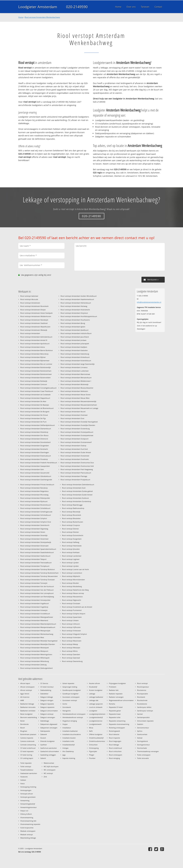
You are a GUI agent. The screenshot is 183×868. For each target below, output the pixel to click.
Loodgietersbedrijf (96, 717)
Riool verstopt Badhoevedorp (73, 508)
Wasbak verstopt (27, 834)
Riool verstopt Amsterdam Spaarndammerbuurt (38, 549)
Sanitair (140, 714)
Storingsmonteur (143, 745)
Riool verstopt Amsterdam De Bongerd (35, 412)
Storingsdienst (142, 741)
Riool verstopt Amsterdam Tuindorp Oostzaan (38, 580)
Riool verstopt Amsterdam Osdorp (73, 446)
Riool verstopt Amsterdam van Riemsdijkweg (37, 597)
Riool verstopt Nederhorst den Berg (75, 590)
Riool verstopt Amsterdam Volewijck (34, 610)
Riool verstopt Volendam (71, 637)
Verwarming (25, 800)
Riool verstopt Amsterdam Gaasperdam (35, 466)
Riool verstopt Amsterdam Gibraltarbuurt (36, 476)
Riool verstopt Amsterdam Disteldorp (34, 432)
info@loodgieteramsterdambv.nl (149, 302)
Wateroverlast (49, 763)
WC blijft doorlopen (51, 766)
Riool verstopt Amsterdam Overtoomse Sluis (77, 463)
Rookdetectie (142, 704)
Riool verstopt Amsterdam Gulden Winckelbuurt (79, 296)
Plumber (92, 758)
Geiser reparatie (68, 683)
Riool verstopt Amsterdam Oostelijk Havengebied (79, 422)
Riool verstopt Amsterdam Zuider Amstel (77, 495)
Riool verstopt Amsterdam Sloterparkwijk (36, 542)
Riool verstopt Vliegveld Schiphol (74, 634)
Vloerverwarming (27, 817)
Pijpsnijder (93, 751)
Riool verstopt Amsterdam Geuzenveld (35, 473)
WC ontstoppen (50, 770)
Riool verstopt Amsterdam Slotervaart (34, 546)
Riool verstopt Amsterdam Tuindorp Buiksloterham (39, 573)
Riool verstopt (142, 683)
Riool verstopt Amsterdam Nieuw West (75, 398)
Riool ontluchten (115, 751)
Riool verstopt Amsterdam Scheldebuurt (35, 508)
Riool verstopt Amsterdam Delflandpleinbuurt (38, 425)
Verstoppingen (26, 790)
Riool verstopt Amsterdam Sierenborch (35, 525)
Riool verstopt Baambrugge (72, 505)
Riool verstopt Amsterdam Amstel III (34, 340)
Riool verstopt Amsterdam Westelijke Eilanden (38, 644)
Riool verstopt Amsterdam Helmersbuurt (76, 303)
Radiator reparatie (116, 694)
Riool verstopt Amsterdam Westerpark (35, 648)
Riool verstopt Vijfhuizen (71, 627)
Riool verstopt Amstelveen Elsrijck (33, 310)
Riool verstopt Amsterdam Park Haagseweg (77, 469)
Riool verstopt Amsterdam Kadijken (74, 347)
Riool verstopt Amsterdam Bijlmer (33, 357)
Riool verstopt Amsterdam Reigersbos (34, 491)
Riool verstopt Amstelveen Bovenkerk (34, 306)
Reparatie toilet (115, 717)
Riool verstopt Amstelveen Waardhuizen (35, 327)
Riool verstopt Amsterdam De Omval (34, 415)
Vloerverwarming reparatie (30, 824)
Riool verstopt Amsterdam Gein (32, 469)
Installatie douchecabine (72, 734)
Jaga (64, 755)
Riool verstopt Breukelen (71, 518)
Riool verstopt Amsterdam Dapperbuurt (35, 398)
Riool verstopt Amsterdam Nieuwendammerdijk (78, 401)
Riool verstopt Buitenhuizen (73, 522)
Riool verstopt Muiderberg (72, 586)
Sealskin (140, 724)
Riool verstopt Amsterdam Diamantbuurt (36, 429)
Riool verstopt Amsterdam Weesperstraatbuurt (38, 627)
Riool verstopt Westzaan (71, 648)
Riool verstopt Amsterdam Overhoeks (75, 459)
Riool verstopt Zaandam (71, 654)
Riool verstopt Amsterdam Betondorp (34, 354)
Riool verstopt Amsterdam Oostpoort (75, 439)
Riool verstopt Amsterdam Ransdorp (34, 488)
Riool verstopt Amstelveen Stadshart (34, 323)
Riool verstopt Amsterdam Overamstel (75, 456)
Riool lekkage (114, 745)
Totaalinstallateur (27, 770)
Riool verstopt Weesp (70, 644)
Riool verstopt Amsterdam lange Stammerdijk (78, 364)
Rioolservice (142, 690)
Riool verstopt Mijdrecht (71, 576)
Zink (45, 777)
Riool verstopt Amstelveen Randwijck (34, 320)
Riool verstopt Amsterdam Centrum (34, 384)
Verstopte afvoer (27, 794)
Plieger (92, 755)
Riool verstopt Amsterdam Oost (72, 418)
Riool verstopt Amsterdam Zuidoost (75, 498)
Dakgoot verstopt (47, 714)
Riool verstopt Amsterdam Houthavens (75, 320)
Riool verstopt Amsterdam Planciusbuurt (76, 473)
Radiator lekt (114, 690)
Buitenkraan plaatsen (28, 734)
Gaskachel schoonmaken (50, 751)
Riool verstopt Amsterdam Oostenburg (75, 429)
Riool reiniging (114, 758)
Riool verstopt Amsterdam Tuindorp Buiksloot (38, 569)
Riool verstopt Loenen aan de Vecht (75, 569)
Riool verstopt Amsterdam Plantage (74, 476)
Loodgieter (93, 711)
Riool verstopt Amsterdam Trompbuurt (35, 566)
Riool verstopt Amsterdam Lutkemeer (75, 371)
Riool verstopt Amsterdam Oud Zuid (74, 449)
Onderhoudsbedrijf (96, 738)
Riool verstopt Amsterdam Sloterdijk (34, 535)
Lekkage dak (94, 700)
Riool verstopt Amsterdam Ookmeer (74, 415)
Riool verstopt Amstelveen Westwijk (34, 330)
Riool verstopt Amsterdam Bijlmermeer (35, 361)
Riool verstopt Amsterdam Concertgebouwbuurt (38, 388)
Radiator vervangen (116, 697)
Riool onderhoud (115, 748)
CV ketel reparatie (27, 751)
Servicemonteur (143, 728)
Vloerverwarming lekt (28, 821)
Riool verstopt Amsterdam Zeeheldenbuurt (78, 485)
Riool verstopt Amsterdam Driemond (34, 439)
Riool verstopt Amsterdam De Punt (33, 422)
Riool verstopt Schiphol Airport (74, 614)
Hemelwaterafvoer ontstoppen (74, 714)
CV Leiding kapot (27, 758)
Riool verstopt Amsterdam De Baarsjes (35, 405)
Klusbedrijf (93, 687)
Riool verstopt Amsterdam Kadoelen (74, 350)
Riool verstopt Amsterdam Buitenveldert (35, 378)
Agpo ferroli (25, 694)
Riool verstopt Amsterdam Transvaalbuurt (36, 563)
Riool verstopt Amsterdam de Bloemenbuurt (37, 408)
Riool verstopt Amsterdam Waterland (34, 620)
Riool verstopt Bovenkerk (72, 515)
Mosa (91, 728)
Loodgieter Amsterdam (38, 7)
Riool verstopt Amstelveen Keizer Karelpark (36, 313)
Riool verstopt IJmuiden (71, 549)
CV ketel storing (26, 755)
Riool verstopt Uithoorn (71, 624)
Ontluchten (93, 745)
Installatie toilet (68, 741)
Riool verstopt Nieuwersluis (72, 597)
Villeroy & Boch (26, 814)
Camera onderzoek (27, 741)
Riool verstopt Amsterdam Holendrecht (75, 310)
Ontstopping (94, 748)
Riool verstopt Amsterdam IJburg (73, 323)
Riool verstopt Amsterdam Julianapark (75, 344)
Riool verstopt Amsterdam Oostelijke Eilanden (78, 425)
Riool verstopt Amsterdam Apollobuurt (35, 344)
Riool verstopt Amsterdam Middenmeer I (76, 381)
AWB (22, 700)
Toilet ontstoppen (144, 755)
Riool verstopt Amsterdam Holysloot (74, 313)
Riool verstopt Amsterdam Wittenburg (35, 661)
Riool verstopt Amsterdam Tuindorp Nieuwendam (39, 576)
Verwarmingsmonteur (28, 807)
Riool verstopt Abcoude (29, 299)
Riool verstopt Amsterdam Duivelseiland (35, 442)
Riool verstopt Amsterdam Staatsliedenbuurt (37, 552)
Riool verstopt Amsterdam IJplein (73, 327)
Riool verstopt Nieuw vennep (73, 593)
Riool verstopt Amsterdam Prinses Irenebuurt (37, 485)
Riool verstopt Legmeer (71, 559)
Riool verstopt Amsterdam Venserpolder (35, 600)
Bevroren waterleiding (29, 717)
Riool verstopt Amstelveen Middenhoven (36, 316)
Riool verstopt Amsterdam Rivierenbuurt (36, 505)
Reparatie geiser (115, 711)
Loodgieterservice (96, 721)
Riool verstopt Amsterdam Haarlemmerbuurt (77, 299)
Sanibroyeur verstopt (145, 711)
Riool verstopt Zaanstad (71, 658)
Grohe (65, 704)
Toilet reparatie (26, 763)
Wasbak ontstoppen (28, 831)
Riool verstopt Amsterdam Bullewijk (34, 381)
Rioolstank (141, 697)
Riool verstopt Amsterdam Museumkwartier (77, 388)
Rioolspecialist (142, 694)
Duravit (43, 738)
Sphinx (140, 731)
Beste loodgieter (26, 714)
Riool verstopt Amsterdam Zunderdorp (77, 501)
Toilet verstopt (26, 766)
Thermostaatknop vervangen (148, 751)
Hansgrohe (67, 711)
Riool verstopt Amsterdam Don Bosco (34, 435)
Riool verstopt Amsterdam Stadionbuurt (35, 556)
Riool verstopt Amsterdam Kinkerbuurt (75, 357)
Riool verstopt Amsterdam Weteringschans (36, 654)
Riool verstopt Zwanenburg (72, 661)
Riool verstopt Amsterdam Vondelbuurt (35, 614)
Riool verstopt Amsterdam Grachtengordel (36, 480)
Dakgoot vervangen (48, 717)
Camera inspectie (27, 738)
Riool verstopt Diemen (70, 529)
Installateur (67, 728)
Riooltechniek (142, 700)
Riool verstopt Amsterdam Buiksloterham (36, 371)
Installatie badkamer (70, 731)
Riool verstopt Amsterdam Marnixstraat (75, 374)
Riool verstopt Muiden (70, 583)
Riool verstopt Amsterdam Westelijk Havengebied (39, 641)
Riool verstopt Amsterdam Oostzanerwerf (76, 442)
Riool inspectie (114, 738)
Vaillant (23, 780)
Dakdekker (44, 694)
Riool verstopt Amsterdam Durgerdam (35, 446)
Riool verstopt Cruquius (71, 525)
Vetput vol (24, 811)
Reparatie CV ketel (116, 707)
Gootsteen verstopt (70, 700)
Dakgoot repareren (47, 707)
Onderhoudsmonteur (97, 741)
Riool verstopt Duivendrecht (73, 535)
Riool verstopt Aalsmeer (29, 296)
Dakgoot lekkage (47, 697)
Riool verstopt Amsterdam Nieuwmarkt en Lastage (79, 408)
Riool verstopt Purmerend (72, 610)
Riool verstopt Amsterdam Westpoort (34, 651)
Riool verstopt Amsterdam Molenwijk (75, 384)
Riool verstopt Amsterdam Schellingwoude (36, 512)
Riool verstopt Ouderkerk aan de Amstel (77, 607)
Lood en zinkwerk (96, 707)
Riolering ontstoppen (117, 728)
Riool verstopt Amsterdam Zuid (74, 488)
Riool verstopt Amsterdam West (32, 637)
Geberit (43, 758)
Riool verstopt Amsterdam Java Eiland (75, 337)
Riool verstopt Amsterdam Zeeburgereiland (36, 668)
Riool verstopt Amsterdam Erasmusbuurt (36, 456)
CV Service (44, 683)
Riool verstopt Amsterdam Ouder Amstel (76, 452)
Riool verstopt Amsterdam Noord (73, 412)
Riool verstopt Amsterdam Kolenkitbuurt (76, 361)
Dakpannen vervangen (49, 728)
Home (21, 17)
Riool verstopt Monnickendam (73, 580)
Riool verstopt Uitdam (70, 620)
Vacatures (24, 777)
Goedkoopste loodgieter (72, 690)
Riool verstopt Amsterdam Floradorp (34, 459)
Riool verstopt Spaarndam (72, 617)
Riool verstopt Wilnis (70, 651)
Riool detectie (114, 734)
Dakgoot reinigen (47, 700)
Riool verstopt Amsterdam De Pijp (33, 418)
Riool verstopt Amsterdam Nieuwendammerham (79, 405)
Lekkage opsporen (96, 704)
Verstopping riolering (28, 787)
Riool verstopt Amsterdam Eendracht (34, 449)
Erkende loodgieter (47, 741)
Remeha (112, 704)
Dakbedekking (46, 690)
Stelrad (140, 738)
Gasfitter (44, 745)
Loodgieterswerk (95, 724)
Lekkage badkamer (96, 697)
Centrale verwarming (28, 745)
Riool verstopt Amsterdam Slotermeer (34, 539)
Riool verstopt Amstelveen (30, 303)
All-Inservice (25, 697)
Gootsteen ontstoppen (71, 697)
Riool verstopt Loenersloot (72, 573)
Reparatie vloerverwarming (119, 724)
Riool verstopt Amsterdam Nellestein (74, 391)
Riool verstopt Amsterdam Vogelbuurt (35, 603)
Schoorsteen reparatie (145, 721)
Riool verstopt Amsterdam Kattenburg (75, 354)
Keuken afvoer (94, 683)
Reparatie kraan (115, 714)
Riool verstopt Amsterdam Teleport (33, 559)
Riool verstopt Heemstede (72, 546)
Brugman (24, 731)
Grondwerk (67, 707)
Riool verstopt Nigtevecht (72, 600)
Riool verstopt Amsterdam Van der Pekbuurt (37, 590)
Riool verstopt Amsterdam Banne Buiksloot (37, 350)
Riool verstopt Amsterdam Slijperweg (34, 529)
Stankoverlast (142, 734)
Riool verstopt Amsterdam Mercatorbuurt (76, 378)
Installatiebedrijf (69, 745)
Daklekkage (45, 721)
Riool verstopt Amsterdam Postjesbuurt (75, 480)
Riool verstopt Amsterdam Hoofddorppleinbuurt (79, 316)
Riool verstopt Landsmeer (72, 556)
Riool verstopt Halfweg (71, 542)
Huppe (65, 724)
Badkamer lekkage (27, 704)
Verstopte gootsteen (28, 797)
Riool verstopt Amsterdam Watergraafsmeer (37, 617)
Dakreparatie (45, 731)
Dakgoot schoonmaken (49, 711)
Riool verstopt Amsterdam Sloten (33, 532)
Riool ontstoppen (116, 755)
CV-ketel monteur (47, 687)
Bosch (23, 728)
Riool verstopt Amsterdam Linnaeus (74, 367)
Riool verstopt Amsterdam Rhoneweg (34, 495)
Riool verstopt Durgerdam (72, 539)
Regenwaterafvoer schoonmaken (121, 700)
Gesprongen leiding (70, 687)
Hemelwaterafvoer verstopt (73, 717)
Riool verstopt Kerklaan (71, 552)
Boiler (23, 721)
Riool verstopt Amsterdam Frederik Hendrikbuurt (39, 463)
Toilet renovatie (143, 758)
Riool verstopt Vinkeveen (71, 631)
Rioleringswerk (114, 731)
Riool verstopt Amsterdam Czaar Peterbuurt (37, 391)
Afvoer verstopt (26, 690)
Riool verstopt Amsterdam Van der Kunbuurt (37, 586)
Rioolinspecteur (143, 687)
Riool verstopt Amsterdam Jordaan (73, 340)
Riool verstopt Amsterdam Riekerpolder (35, 498)
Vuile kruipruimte (27, 828)
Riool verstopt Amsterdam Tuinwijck (34, 583)
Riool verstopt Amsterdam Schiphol (34, 518)
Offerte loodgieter (96, 734)
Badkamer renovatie (28, 707)
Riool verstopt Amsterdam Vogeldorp (34, 607)
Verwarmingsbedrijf (28, 804)
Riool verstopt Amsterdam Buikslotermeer (36, 374)
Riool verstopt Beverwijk (71, 512)
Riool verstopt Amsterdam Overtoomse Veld (77, 466)
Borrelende (24, 724)
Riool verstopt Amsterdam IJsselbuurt (75, 330)
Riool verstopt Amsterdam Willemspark (35, 658)
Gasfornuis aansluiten (49, 748)
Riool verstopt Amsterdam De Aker (33, 401)
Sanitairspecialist (143, 717)
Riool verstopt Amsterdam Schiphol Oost (36, 522)
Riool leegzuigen (115, 741)
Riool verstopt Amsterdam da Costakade (35, 395)
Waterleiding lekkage (28, 838)
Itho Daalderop (68, 751)
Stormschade (142, 748)
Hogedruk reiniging (70, 721)
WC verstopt (48, 773)
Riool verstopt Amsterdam (30, 333)
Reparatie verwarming (117, 721)
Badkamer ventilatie (28, 711)
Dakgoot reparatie (47, 704)
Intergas (65, 748)
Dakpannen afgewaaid (49, 724)
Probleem (113, 687)
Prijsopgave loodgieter (117, 683)
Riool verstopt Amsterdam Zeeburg (33, 665)
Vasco (23, 783)
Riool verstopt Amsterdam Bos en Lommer (36, 364)
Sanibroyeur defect (144, 707)
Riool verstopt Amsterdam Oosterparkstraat (77, 435)
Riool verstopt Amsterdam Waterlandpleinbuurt (38, 624)
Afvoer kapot (25, 683)
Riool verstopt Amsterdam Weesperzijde (35, 631)
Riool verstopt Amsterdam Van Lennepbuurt (37, 593)
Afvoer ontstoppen (27, 687)
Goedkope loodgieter (70, 694)
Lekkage (92, 694)
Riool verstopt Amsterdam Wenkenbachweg (42, 17)
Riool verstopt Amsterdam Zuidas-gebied (77, 491)
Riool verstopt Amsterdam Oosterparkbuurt (77, 432)
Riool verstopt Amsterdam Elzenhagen (35, 452)
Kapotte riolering (69, 758)
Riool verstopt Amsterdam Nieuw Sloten (76, 395)
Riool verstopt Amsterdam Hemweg (74, 306)
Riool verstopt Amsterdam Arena (33, 347)
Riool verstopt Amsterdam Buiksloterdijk (36, 367)
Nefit (91, 731)
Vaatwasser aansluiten (29, 773)
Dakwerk (44, 734)
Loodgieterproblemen (97, 714)
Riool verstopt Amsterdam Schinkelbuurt (36, 515)
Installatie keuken (69, 738)
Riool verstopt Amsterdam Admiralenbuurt (36, 337)
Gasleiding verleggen (48, 755)
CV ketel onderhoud (28, 748)
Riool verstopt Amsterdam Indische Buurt (76, 333)
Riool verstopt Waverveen (72, 641)
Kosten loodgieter (96, 690)
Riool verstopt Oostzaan (71, 603)
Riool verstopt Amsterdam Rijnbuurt (34, 501)
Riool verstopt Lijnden (70, 563)
